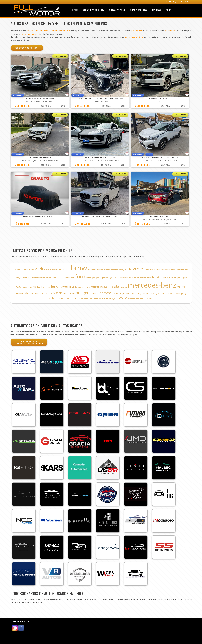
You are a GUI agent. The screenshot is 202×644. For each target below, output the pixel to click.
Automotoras (117, 10)
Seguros (156, 10)
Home (75, 10)
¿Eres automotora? (29, 342)
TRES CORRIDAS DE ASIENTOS (40, 102)
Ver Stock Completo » (27, 48)
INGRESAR (169, 2)
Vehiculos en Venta (94, 10)
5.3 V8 (160, 102)
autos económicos (31, 34)
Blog (169, 10)
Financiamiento (138, 10)
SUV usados (136, 31)
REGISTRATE (183, 2)
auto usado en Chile (134, 37)
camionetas (171, 31)
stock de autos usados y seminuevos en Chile (48, 31)
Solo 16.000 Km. (100, 102)
